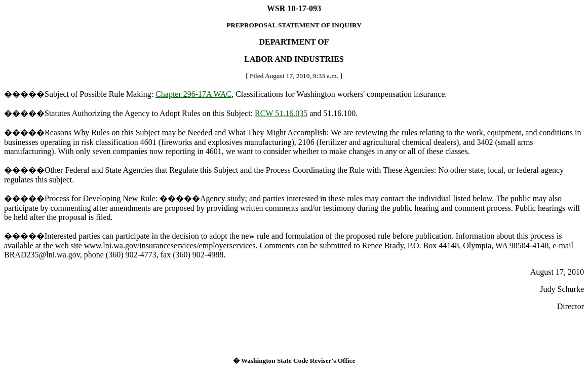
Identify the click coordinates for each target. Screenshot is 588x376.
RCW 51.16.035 (281, 113)
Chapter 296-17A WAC (193, 94)
